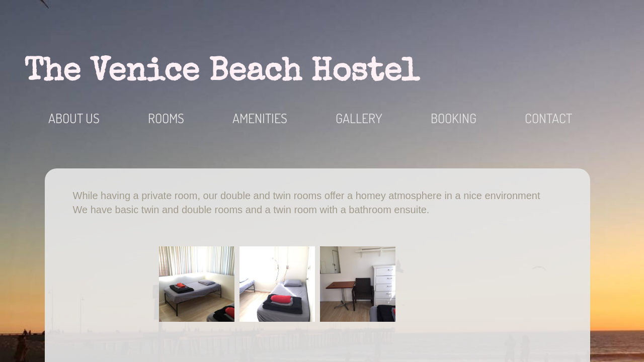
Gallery (359, 118)
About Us (74, 118)
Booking (454, 118)
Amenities (260, 118)
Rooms (166, 118)
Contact (548, 118)
